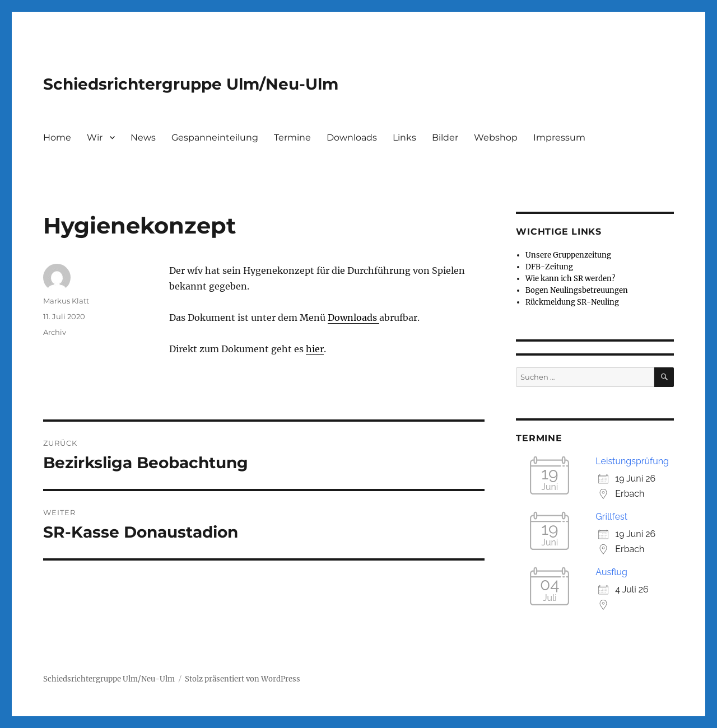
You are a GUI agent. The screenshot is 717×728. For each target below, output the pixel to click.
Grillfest (611, 517)
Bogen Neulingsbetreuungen (577, 290)
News (143, 137)
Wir (95, 137)
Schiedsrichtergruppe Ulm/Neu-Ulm (191, 84)
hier (315, 349)
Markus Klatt (66, 301)
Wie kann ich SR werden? (570, 279)
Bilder (445, 137)
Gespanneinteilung (215, 137)
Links (404, 137)
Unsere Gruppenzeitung (568, 255)
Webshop (496, 137)
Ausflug (611, 572)
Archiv (55, 332)
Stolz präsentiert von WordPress (243, 679)
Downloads (352, 137)
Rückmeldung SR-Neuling (572, 302)
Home (57, 137)
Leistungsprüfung (632, 461)
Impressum (559, 137)
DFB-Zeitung (549, 267)
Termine (292, 137)
